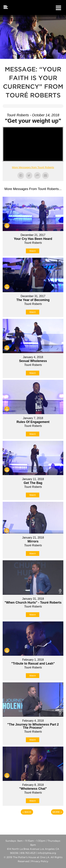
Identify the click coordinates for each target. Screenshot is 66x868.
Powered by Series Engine (33, 822)
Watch (33, 251)
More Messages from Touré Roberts (33, 167)
